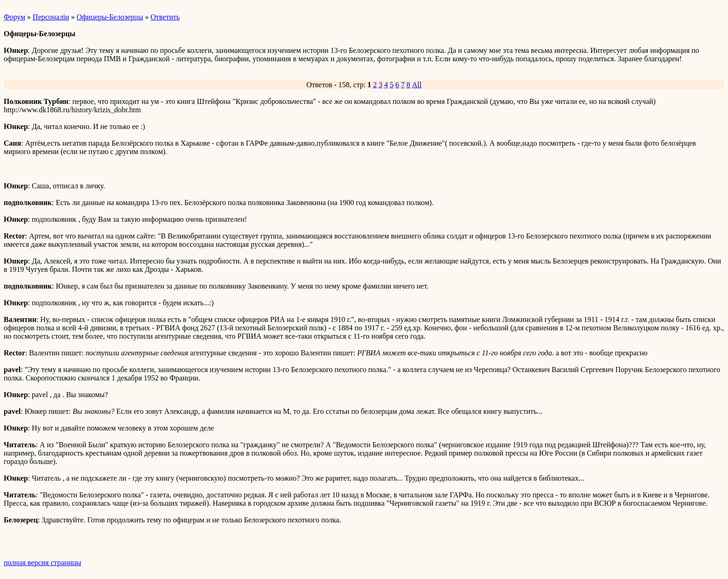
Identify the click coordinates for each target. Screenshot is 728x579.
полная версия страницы (42, 563)
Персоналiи (51, 17)
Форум (14, 17)
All (417, 85)
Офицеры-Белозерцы (110, 17)
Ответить (165, 17)
